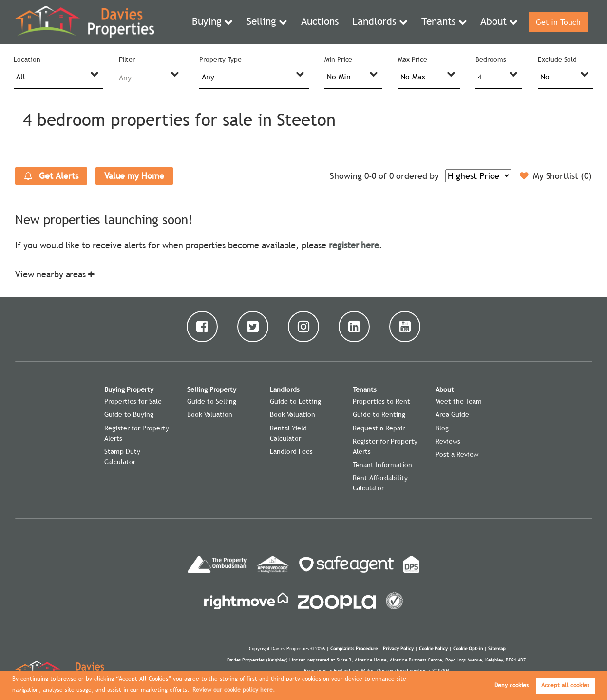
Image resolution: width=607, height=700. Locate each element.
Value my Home (134, 176)
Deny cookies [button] (512, 685)
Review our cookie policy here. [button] (234, 690)
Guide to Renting (379, 414)
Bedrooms (491, 59)
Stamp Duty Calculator (122, 457)
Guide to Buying (129, 414)
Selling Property (212, 389)
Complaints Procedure (354, 649)
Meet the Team (459, 401)
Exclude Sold (557, 59)
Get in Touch (556, 22)
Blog (442, 428)
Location (27, 59)
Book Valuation (210, 414)
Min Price (339, 59)
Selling (278, 22)
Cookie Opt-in (468, 649)
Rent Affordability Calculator (380, 483)
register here (354, 245)
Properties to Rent (381, 401)
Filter (127, 59)
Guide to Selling (212, 401)
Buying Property (129, 389)
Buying (227, 22)
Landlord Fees (291, 451)
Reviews (448, 441)
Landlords (381, 22)
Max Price (413, 59)
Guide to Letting (295, 401)
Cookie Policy (433, 649)
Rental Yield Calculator (288, 433)
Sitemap (497, 649)
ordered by (417, 176)
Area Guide (452, 414)
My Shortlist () (556, 176)
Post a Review (457, 454)
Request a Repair (379, 428)
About (491, 22)
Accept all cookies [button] (565, 685)
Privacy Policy (398, 649)
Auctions (332, 22)
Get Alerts (51, 176)
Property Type (220, 59)
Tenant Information (382, 465)
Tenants (440, 22)
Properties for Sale (133, 401)
